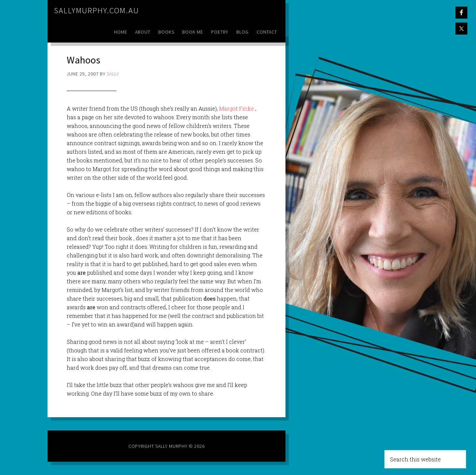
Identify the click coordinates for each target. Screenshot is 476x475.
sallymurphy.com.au (97, 10)
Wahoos (87, 59)
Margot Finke (237, 108)
